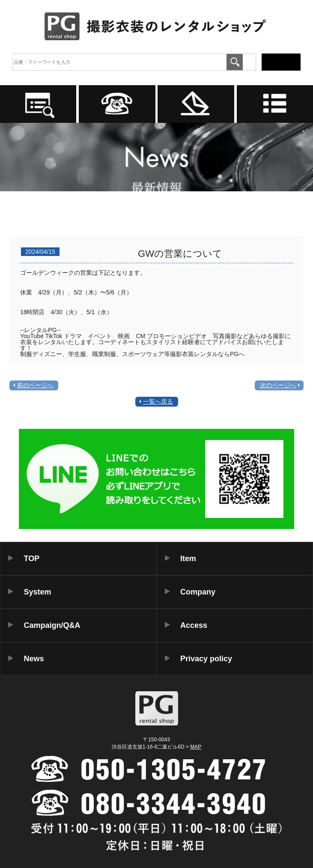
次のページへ (278, 385)
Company (198, 592)
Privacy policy (206, 659)
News (34, 659)
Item (188, 559)
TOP (32, 559)
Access (194, 625)
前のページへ (35, 385)
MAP (196, 747)
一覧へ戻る (158, 401)
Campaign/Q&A (52, 625)
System (38, 592)
